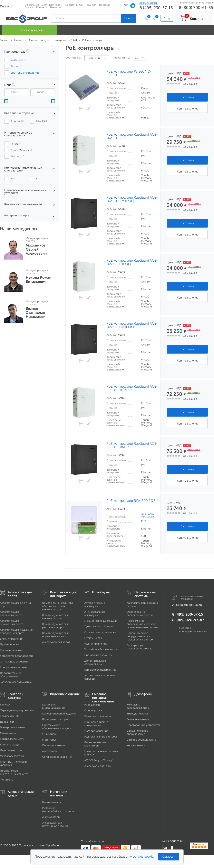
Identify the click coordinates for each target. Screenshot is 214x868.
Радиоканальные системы (101, 737)
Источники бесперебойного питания (58, 810)
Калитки (5, 705)
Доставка (105, 5)
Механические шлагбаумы (101, 621)
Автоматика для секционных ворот (12, 622)
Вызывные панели (138, 719)
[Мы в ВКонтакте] (165, 848)
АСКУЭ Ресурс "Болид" (98, 760)
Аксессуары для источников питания (55, 824)
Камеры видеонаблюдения (59, 714)
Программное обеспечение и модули (57, 727)
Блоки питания (52, 802)
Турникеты (7, 780)
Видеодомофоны (137, 714)
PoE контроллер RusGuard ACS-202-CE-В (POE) (132, 388)
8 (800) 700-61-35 (196, 8)
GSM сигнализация (96, 731)
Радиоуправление (11, 650)
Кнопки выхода (9, 745)
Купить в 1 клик (187, 109)
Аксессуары (50, 751)
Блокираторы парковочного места (140, 647)
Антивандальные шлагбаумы (95, 613)
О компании (32, 5)
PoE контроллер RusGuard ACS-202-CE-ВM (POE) (132, 445)
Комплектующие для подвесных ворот (55, 635)
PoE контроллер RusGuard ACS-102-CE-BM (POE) (132, 199)
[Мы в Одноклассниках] (172, 848)
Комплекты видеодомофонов (138, 706)
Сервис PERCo (74, 5)
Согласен (169, 857)
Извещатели (92, 705)
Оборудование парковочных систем (140, 613)
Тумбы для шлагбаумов (99, 626)
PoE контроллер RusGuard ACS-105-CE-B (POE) (132, 262)
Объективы (49, 734)
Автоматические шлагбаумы (95, 604)
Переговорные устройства (144, 725)
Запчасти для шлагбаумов (100, 670)
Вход (167, 18)
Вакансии (56, 7)
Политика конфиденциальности (193, 630)
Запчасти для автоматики (16, 682)
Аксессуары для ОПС (98, 766)
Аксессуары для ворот (56, 642)
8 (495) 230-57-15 (156, 8)
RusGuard (147, 151)
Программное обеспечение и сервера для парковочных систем (142, 624)
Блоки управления (12, 639)
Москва (5, 6)
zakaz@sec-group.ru (187, 605)
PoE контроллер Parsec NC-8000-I (129, 73)
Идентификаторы (11, 750)
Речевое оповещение (98, 716)
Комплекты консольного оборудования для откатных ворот (58, 606)
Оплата (29, 7)
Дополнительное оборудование (11, 675)
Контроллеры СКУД (12, 739)
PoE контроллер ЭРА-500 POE (131, 501)
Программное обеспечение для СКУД (14, 772)
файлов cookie (143, 857)
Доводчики (7, 722)
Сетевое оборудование (57, 757)
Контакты (42, 7)
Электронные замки (12, 727)
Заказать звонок (148, 3)
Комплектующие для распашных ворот (55, 626)
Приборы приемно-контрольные (97, 724)
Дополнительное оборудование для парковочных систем (140, 636)
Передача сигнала (54, 745)
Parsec (145, 88)
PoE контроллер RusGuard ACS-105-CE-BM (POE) (132, 325)
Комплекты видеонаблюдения (54, 706)
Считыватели (8, 733)
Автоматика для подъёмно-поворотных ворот (17, 631)
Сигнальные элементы (14, 662)
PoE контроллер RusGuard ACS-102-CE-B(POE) (132, 136)
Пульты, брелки (9, 644)
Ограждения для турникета (17, 710)
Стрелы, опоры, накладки (100, 632)
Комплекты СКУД (11, 716)
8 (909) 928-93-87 (188, 620)
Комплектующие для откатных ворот (55, 617)
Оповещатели (93, 710)
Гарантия (91, 5)
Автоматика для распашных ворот (11, 613)
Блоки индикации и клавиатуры (96, 744)
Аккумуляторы (51, 817)
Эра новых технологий (148, 515)
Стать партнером (52, 5)
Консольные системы (13, 667)
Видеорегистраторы (55, 719)
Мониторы (49, 740)
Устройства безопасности (16, 656)
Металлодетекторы (12, 756)
